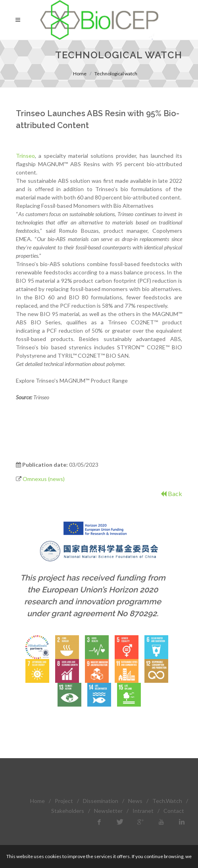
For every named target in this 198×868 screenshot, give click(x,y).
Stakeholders (68, 811)
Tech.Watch (167, 801)
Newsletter (108, 811)
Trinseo (25, 156)
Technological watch (116, 74)
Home (80, 74)
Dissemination (101, 801)
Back (171, 493)
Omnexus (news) (44, 479)
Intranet (143, 811)
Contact (174, 811)
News (135, 801)
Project (64, 801)
